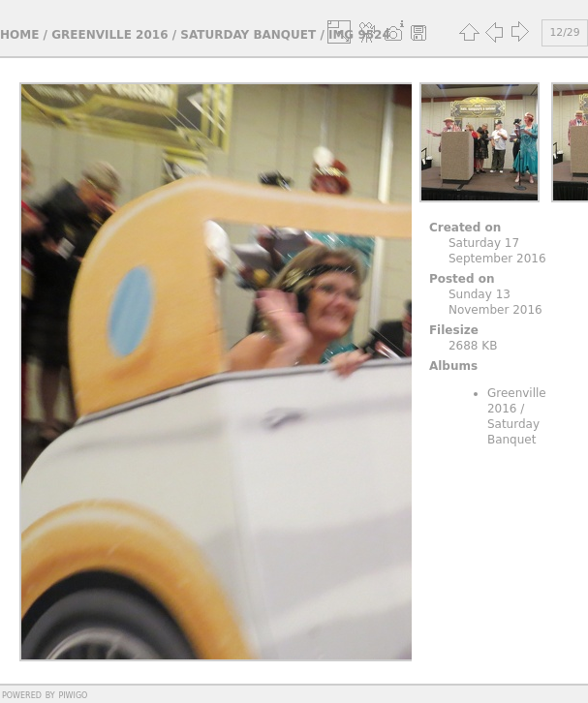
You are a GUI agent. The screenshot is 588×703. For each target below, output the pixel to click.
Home (19, 35)
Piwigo (73, 694)
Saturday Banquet (248, 35)
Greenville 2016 (109, 35)
